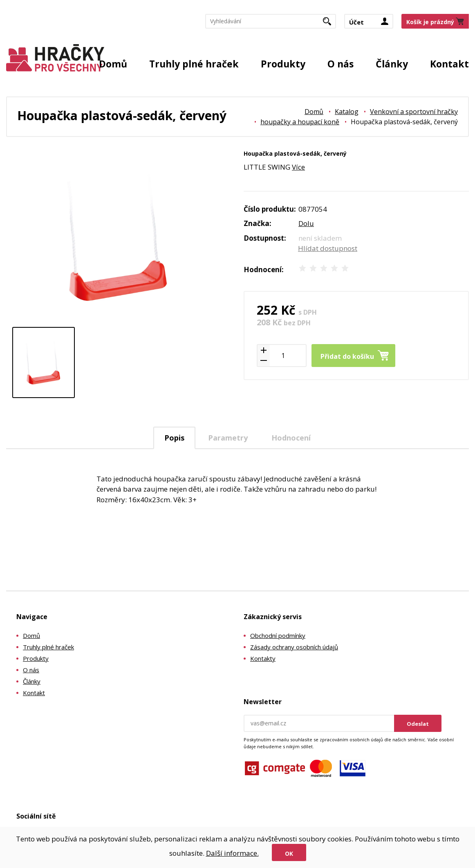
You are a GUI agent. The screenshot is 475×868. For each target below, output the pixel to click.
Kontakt (449, 64)
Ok (289, 853)
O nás (341, 64)
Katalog (347, 112)
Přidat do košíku (347, 356)
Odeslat (418, 724)
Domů (113, 64)
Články (392, 64)
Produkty (283, 64)
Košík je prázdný (430, 22)
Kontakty (263, 658)
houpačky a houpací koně (300, 122)
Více (298, 167)
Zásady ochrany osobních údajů (294, 647)
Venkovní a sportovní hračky (414, 112)
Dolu (306, 223)
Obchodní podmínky (278, 635)
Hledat (330, 24)
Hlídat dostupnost (328, 248)
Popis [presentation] (174, 438)
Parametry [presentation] (228, 438)
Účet (356, 22)
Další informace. (232, 853)
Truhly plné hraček (194, 64)
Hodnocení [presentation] (291, 438)
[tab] (174, 438)
